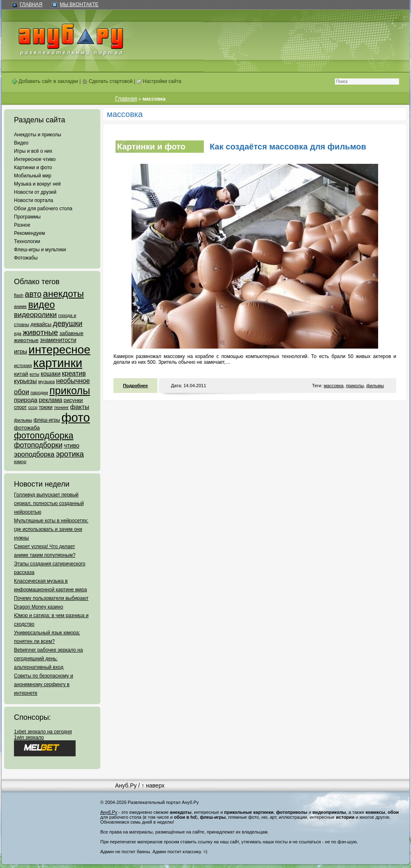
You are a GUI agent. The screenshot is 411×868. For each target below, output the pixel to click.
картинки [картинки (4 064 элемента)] (58, 363)
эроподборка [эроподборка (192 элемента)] (34, 454)
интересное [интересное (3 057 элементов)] (59, 350)
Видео (21, 143)
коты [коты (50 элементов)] (35, 374)
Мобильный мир (33, 176)
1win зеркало (29, 737)
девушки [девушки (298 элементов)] (67, 323)
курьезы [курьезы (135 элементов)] (25, 381)
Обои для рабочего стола (43, 209)
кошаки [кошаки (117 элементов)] (51, 374)
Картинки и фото (33, 168)
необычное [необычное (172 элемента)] (73, 381)
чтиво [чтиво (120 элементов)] (72, 445)
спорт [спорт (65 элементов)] (20, 407)
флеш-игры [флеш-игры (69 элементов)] (47, 420)
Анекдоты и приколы (38, 135)
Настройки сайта (159, 81)
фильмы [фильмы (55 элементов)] (23, 420)
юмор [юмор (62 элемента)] (20, 462)
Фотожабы (26, 258)
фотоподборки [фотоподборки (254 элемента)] (38, 445)
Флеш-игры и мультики (40, 250)
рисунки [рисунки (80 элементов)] (73, 400)
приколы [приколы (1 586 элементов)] (70, 390)
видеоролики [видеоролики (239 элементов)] (35, 315)
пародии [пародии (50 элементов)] (39, 393)
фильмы (375, 386)
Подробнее (135, 386)
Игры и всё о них (33, 151)
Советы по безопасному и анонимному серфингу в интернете (44, 684)
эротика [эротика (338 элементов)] (70, 454)
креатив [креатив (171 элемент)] (74, 373)
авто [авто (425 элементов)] (33, 294)
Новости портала (33, 200)
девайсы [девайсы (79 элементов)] (41, 324)
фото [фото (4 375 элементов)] (75, 417)
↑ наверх (153, 785)
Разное (22, 225)
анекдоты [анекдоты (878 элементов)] (63, 294)
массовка (334, 386)
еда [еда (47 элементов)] (18, 333)
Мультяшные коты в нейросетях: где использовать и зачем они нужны (51, 529)
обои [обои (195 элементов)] (22, 392)
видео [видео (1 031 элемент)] (41, 305)
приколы (355, 386)
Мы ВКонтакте (79, 5)
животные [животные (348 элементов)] (40, 332)
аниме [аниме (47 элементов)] (20, 306)
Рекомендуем (30, 233)
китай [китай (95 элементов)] (21, 374)
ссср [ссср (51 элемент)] (33, 407)
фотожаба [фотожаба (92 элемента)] (27, 428)
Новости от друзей (35, 192)
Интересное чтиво (35, 159)
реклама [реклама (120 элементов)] (50, 400)
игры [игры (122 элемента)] (21, 351)
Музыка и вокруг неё (37, 184)
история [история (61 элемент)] (23, 365)
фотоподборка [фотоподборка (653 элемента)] (44, 436)
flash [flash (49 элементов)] (19, 295)
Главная (31, 5)
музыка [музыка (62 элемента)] (46, 381)
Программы (27, 217)
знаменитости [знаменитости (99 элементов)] (58, 340)
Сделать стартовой (107, 81)
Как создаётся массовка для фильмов (288, 147)
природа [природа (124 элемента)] (26, 400)
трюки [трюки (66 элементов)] (45, 407)
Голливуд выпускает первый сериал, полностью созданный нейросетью (49, 503)
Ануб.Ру (126, 785)
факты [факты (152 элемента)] (80, 407)
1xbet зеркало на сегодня (43, 732)
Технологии (27, 241)
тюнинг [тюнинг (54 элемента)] (61, 407)
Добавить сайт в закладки (45, 81)
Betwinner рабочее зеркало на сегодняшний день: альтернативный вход (48, 659)
